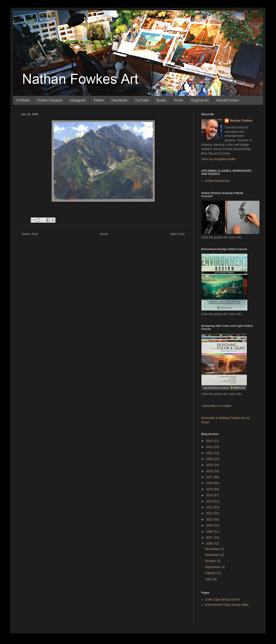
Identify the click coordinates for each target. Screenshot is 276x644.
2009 (210, 525)
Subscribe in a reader (217, 406)
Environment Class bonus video (227, 605)
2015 (210, 489)
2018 (210, 471)
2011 (210, 513)
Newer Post (30, 234)
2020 (210, 459)
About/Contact (228, 100)
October (211, 561)
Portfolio (23, 100)
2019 (210, 465)
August (210, 573)
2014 (210, 495)
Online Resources (217, 181)
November (212, 555)
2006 (210, 544)
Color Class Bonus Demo (222, 600)
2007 (210, 538)
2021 (210, 453)
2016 (210, 483)
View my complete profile (218, 159)
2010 (210, 519)
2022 (210, 447)
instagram (78, 100)
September (213, 567)
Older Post (177, 234)
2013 (210, 501)
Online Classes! (50, 100)
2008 (210, 532)
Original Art (200, 100)
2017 (210, 477)
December (212, 549)
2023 (210, 441)
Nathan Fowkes (241, 121)
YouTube (142, 100)
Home (104, 234)
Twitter (99, 100)
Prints (179, 100)
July (208, 579)
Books (162, 100)
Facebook (119, 100)
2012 (210, 507)
